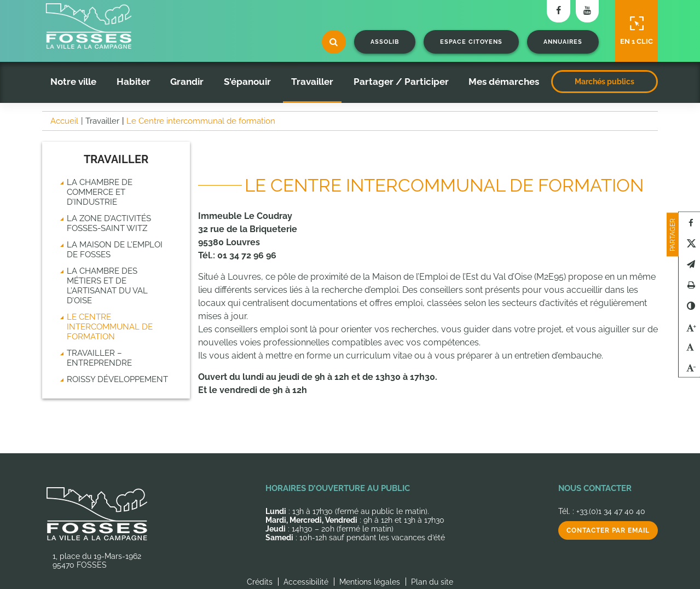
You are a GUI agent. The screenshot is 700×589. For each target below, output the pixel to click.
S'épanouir (247, 82)
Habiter (134, 82)
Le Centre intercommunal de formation (110, 327)
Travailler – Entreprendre (99, 358)
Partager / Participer (401, 82)
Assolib (385, 42)
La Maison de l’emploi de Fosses (115, 250)
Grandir (187, 82)
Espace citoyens (471, 42)
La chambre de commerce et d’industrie (100, 192)
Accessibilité (306, 582)
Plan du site (432, 582)
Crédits (260, 582)
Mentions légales (370, 582)
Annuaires (563, 42)
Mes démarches (504, 82)
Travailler (312, 82)
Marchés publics (604, 82)
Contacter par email (608, 530)
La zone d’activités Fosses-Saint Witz (109, 223)
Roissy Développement (117, 379)
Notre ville (73, 82)
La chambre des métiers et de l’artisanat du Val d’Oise (107, 286)
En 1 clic (637, 31)
